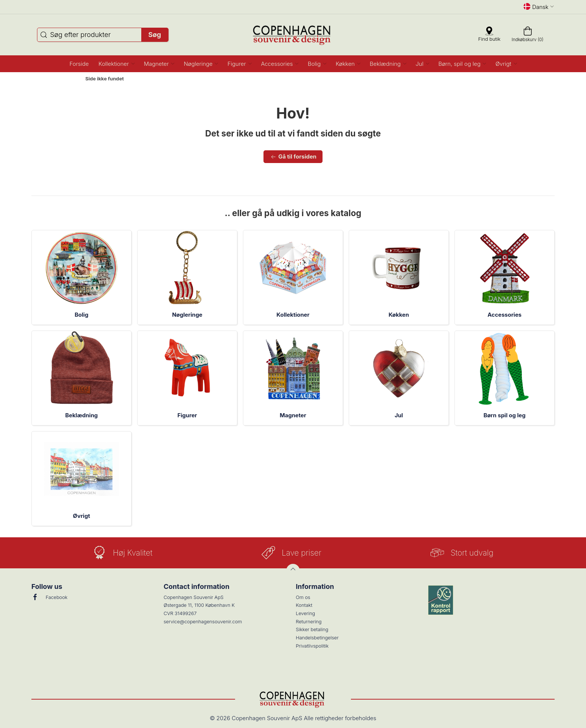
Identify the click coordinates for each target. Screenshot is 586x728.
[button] (116, 64)
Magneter (293, 415)
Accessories (504, 315)
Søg (155, 35)
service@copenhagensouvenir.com (203, 622)
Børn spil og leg (505, 415)
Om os (303, 597)
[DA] (293, 35)
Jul (399, 415)
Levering (306, 613)
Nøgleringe (187, 315)
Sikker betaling (312, 629)
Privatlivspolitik (312, 646)
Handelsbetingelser (317, 638)
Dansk (539, 7)
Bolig (82, 315)
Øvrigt (81, 516)
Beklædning (82, 415)
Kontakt (304, 605)
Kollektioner (293, 315)
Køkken (399, 315)
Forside (66, 79)
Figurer (187, 415)
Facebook (49, 597)
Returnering (309, 622)
